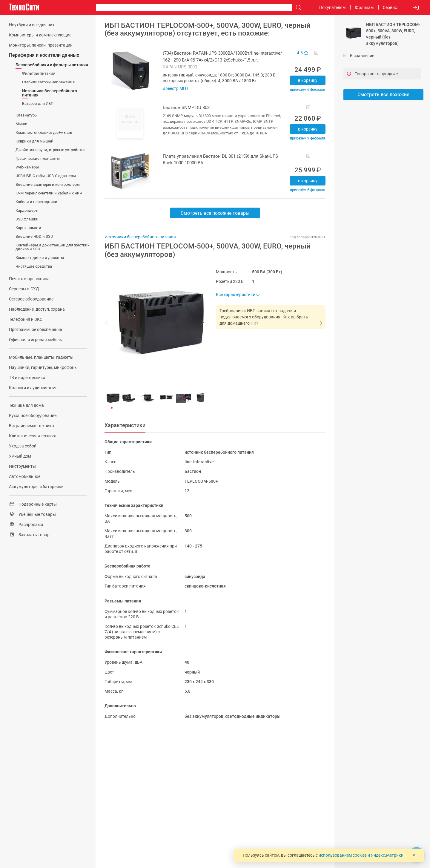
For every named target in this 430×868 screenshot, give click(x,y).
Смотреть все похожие (383, 95)
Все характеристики (238, 295)
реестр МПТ (177, 88)
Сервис (390, 7)
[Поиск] (297, 8)
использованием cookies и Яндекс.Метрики (361, 855)
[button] (151, 323)
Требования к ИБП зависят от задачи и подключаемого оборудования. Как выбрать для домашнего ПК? (264, 317)
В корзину (308, 80)
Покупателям (332, 7)
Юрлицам (364, 7)
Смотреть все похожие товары (215, 213)
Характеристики (125, 425)
